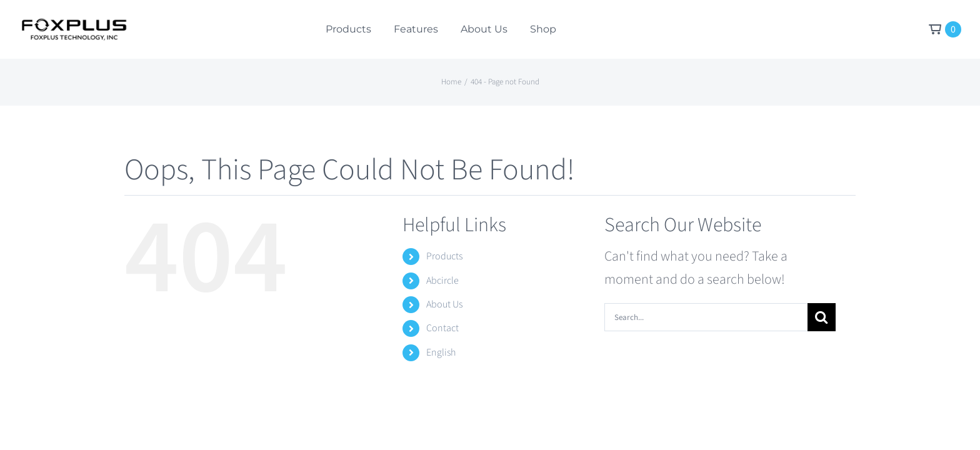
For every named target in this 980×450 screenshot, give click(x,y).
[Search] (822, 317)
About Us (444, 304)
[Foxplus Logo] (73, 25)
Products (444, 256)
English (441, 352)
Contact (442, 328)
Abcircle (442, 281)
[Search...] (706, 317)
